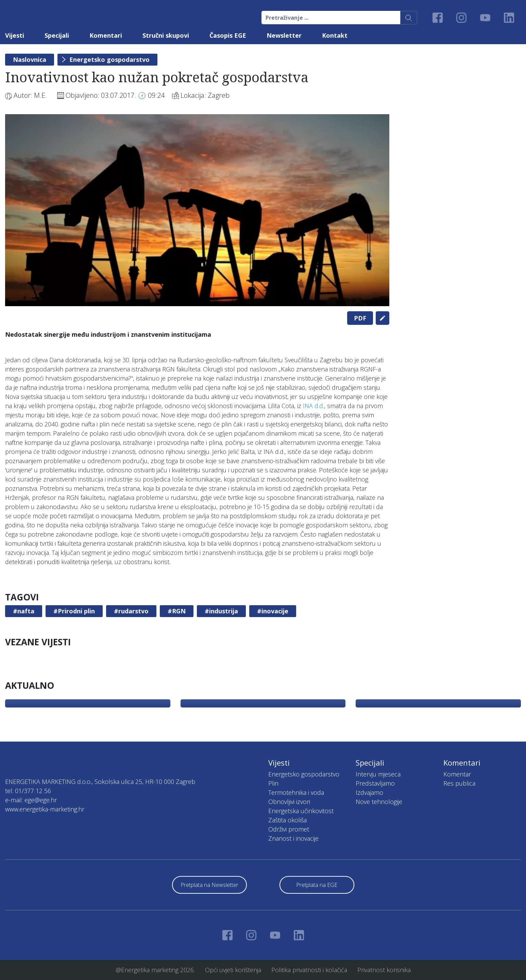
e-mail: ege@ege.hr (31, 800)
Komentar (457, 774)
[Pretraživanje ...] (331, 18)
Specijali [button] (57, 35)
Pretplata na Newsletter (209, 885)
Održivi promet (289, 829)
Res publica (459, 783)
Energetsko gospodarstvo (109, 59)
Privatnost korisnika (384, 970)
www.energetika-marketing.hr (45, 809)
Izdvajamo (369, 792)
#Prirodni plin (74, 611)
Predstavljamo (375, 783)
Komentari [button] (106, 35)
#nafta (24, 611)
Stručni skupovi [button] (166, 35)
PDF (360, 318)
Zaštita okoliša (287, 820)
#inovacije (273, 611)
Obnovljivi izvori (289, 802)
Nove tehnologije (379, 802)
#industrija (221, 611)
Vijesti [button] (15, 35)
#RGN (177, 611)
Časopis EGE (228, 35)
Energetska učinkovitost (301, 811)
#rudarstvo (131, 611)
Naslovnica (30, 59)
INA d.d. (313, 406)
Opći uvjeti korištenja (233, 970)
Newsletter (284, 35)
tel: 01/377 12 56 (28, 791)
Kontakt (335, 35)
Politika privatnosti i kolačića (309, 970)
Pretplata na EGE (317, 885)
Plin (273, 783)
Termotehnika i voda (296, 792)
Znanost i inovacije (293, 838)
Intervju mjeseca (378, 774)
